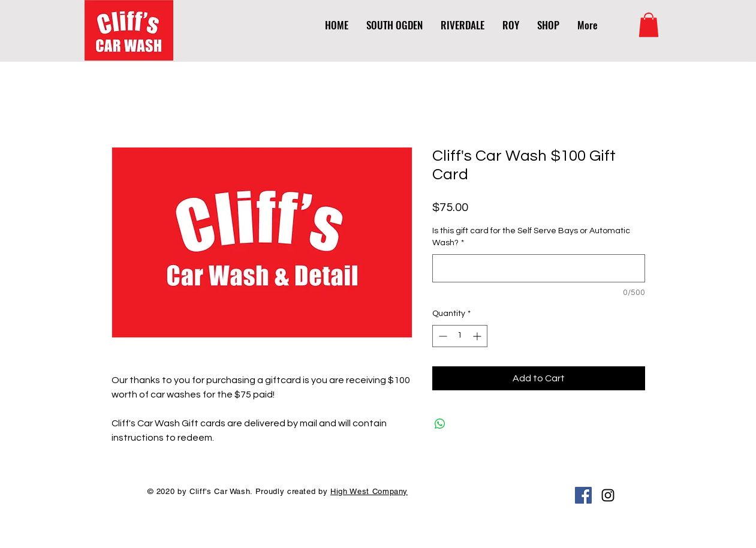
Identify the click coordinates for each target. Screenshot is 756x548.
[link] (649, 25)
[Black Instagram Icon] (608, 495)
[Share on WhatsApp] (440, 424)
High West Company (369, 491)
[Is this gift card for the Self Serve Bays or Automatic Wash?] (539, 268)
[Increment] (478, 336)
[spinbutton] (460, 336)
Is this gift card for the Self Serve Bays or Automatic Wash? (531, 237)
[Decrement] (442, 336)
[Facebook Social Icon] (583, 495)
